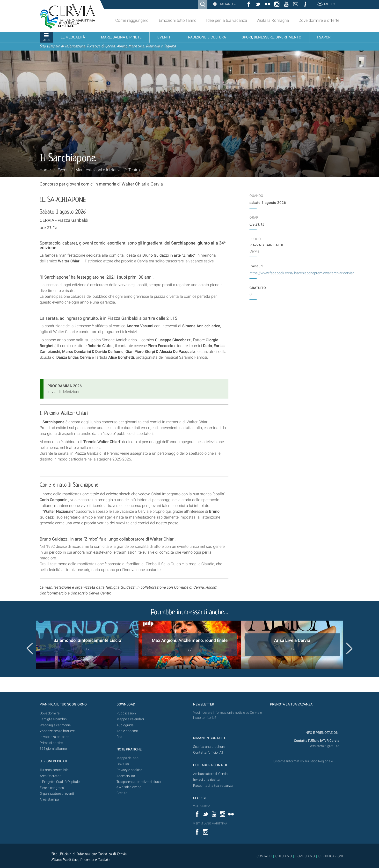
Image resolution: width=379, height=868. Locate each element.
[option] (87, 645)
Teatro (134, 170)
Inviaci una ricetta (206, 780)
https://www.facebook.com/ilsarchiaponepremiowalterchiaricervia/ (302, 273)
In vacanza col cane (54, 737)
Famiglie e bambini (54, 719)
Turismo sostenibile (54, 770)
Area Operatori (51, 776)
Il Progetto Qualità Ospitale (60, 782)
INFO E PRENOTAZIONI (322, 733)
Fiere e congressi (52, 788)
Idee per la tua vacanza (227, 20)
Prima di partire (51, 743)
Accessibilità (126, 776)
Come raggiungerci (132, 20)
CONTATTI (264, 856)
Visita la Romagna (273, 20)
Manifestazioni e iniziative (98, 170)
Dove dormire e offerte (319, 20)
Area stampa (49, 799)
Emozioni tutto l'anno (178, 20)
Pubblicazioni (127, 713)
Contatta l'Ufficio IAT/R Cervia (317, 741)
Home (45, 170)
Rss (119, 737)
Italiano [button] (227, 4)
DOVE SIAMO (305, 856)
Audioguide (125, 725)
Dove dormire (50, 713)
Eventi (63, 170)
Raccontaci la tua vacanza (213, 786)
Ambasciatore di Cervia (210, 774)
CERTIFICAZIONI (331, 856)
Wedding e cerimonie (55, 725)
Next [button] (349, 648)
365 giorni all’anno (53, 749)
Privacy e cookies (129, 770)
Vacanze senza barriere (57, 731)
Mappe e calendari (130, 719)
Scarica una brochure (209, 747)
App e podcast (127, 731)
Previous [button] (30, 648)
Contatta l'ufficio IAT (208, 753)
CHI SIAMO (284, 856)
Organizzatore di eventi (57, 794)
